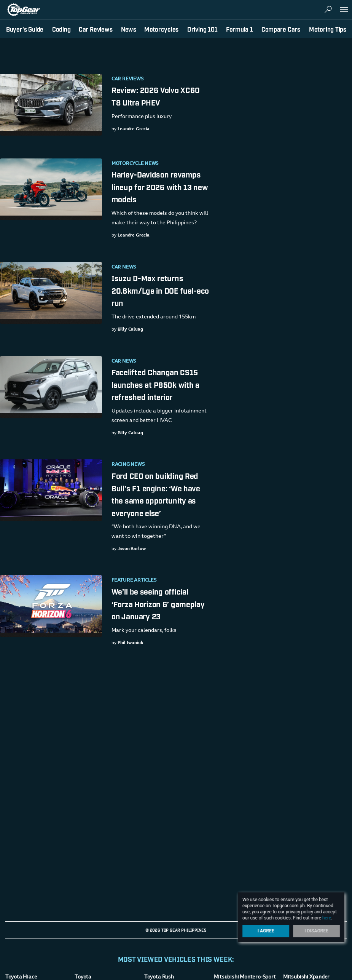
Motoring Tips (328, 29)
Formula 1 (240, 29)
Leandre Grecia (133, 129)
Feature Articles (134, 580)
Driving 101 (202, 29)
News (129, 29)
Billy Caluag (130, 329)
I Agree (266, 931)
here (327, 918)
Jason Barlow (131, 549)
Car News (124, 267)
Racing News (128, 465)
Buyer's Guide (25, 29)
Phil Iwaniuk (130, 643)
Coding (61, 29)
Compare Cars (281, 29)
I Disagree (316, 931)
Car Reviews (127, 79)
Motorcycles (161, 29)
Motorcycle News (135, 164)
